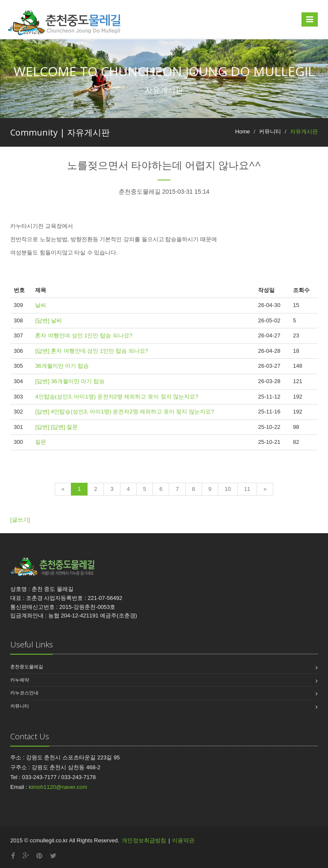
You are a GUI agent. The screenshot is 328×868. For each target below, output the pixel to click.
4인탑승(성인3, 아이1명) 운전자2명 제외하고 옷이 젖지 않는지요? (117, 397)
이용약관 (183, 840)
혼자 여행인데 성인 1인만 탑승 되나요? (84, 335)
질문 (41, 442)
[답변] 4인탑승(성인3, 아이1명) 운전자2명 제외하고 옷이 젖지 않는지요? (124, 412)
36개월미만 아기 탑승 (62, 366)
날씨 (41, 305)
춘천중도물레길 (27, 667)
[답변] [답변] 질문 (56, 427)
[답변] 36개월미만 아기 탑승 (70, 381)
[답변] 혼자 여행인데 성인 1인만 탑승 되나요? (91, 351)
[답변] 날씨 (48, 320)
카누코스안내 (24, 693)
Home (243, 131)
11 (247, 489)
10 (228, 489)
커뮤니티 (20, 706)
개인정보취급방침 (144, 840)
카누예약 (20, 680)
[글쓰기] (20, 520)
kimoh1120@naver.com (58, 787)
